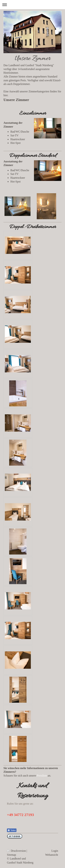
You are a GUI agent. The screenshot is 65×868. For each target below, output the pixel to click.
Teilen (12, 830)
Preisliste (42, 776)
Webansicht (52, 855)
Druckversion (17, 851)
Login (55, 851)
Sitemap (11, 855)
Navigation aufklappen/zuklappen (32, 5)
